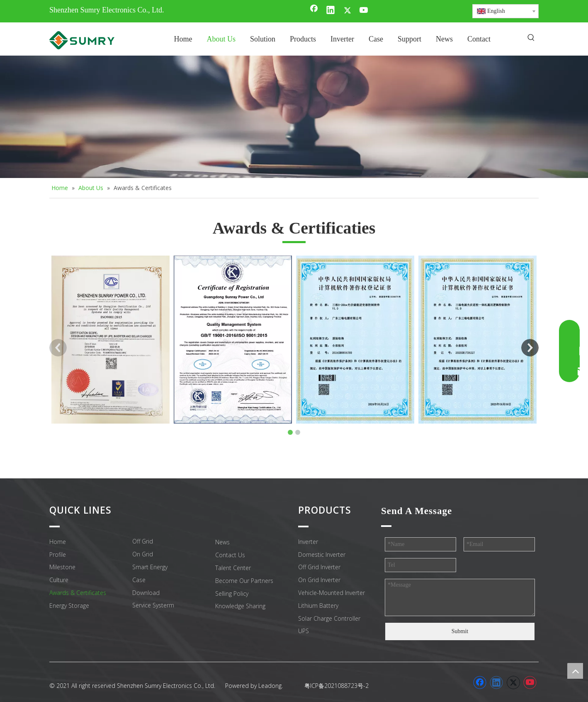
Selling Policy (232, 594)
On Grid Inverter (319, 580)
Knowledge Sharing (240, 606)
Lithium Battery (318, 606)
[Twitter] (347, 11)
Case (139, 580)
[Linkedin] (330, 11)
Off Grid (143, 541)
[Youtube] (364, 11)
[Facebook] (314, 11)
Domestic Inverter (322, 555)
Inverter (308, 542)
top (575, 671)
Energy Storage (69, 606)
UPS (304, 631)
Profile (58, 555)
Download (146, 593)
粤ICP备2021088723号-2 (337, 686)
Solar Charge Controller (329, 618)
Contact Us (230, 555)
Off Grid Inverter (319, 567)
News (222, 542)
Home (58, 542)
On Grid (143, 554)
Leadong (270, 686)
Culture (59, 580)
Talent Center (233, 568)
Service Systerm (153, 605)
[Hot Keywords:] (531, 38)
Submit (460, 631)
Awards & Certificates (78, 593)
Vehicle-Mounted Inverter (332, 593)
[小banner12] (294, 117)
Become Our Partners (244, 581)
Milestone (62, 567)
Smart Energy (150, 567)
